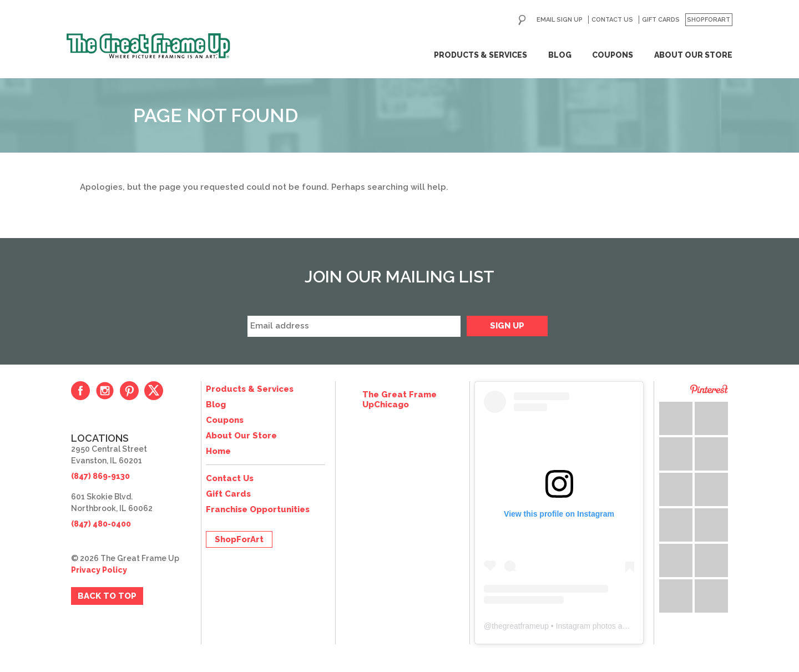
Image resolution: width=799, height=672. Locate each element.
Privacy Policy (99, 570)
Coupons (613, 55)
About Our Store (693, 55)
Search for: (522, 20)
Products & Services (481, 55)
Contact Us (612, 20)
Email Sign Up (560, 20)
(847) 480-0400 (101, 524)
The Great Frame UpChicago (399, 400)
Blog (560, 55)
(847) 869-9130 (100, 476)
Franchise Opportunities (258, 509)
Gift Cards (661, 20)
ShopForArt (709, 20)
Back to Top (107, 596)
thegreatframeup (520, 626)
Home (218, 451)
